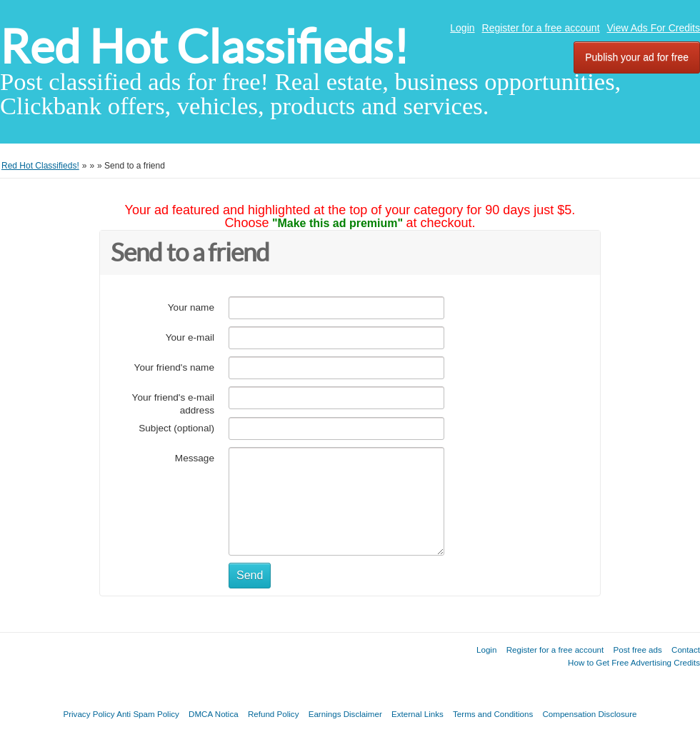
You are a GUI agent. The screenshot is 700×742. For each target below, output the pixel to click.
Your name (191, 307)
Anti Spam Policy (148, 714)
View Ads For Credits (654, 28)
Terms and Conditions (493, 714)
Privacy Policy (89, 714)
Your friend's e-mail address (173, 404)
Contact (686, 650)
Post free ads (637, 650)
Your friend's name (174, 367)
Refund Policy (274, 714)
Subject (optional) (176, 428)
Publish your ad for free (637, 57)
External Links (417, 714)
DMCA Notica (214, 714)
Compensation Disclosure (589, 714)
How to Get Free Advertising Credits (634, 662)
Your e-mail (190, 337)
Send (250, 575)
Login (462, 28)
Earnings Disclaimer (345, 714)
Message (195, 458)
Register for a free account (541, 28)
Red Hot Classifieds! (204, 47)
